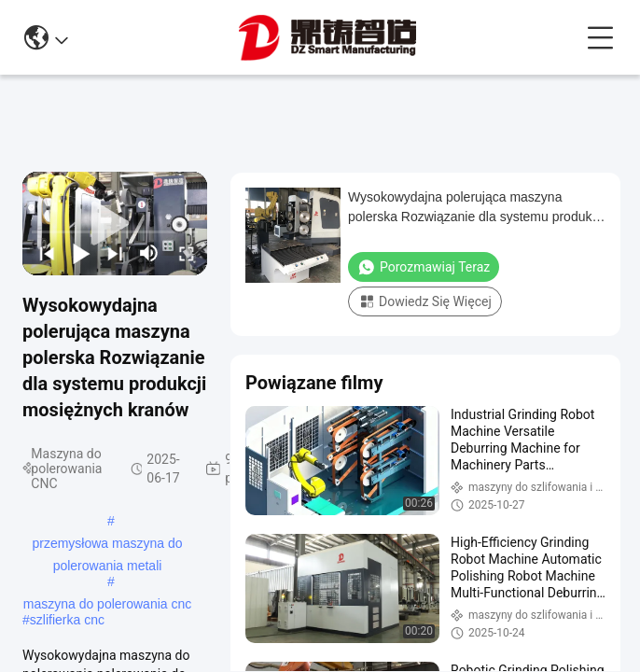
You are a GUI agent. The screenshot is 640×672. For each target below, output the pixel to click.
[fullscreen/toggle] (185, 253)
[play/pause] (80, 253)
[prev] (45, 253)
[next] (113, 253)
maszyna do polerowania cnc (108, 604)
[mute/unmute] (149, 253)
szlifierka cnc (67, 620)
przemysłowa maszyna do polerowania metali (107, 545)
